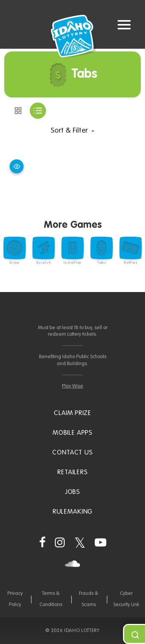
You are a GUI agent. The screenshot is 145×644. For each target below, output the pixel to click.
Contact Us (72, 453)
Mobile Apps (72, 433)
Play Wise (72, 386)
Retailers (72, 472)
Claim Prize (72, 413)
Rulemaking (73, 512)
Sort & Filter (69, 131)
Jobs (72, 492)
